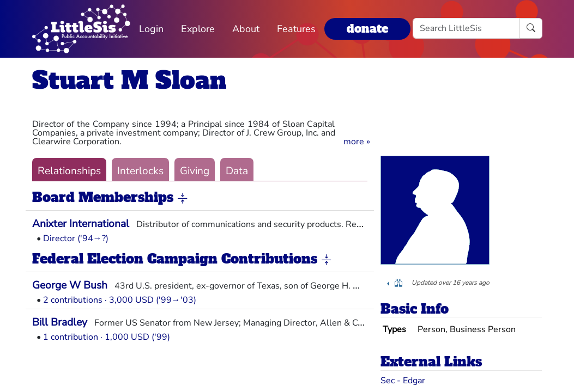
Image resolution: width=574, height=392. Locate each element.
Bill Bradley (60, 322)
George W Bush (70, 285)
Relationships (69, 171)
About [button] (246, 29)
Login (151, 29)
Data (237, 171)
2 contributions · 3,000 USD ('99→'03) (120, 300)
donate (367, 29)
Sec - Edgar (403, 381)
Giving (195, 171)
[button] (357, 142)
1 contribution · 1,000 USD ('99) (107, 337)
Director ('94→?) (76, 238)
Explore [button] (198, 29)
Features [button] (296, 29)
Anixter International (81, 224)
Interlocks (140, 171)
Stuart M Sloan (129, 80)
